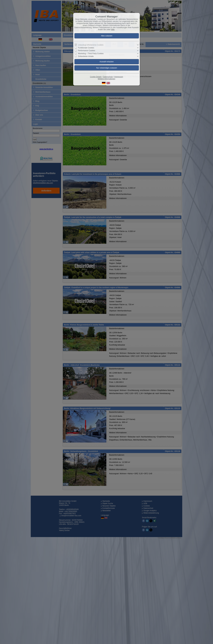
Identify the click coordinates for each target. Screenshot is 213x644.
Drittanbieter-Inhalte (86, 56)
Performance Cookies (87, 51)
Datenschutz (108, 77)
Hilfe (113, 30)
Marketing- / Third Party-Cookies (91, 53)
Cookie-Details (96, 77)
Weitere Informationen (106, 79)
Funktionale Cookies (86, 48)
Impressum (119, 77)
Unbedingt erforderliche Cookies (91, 45)
